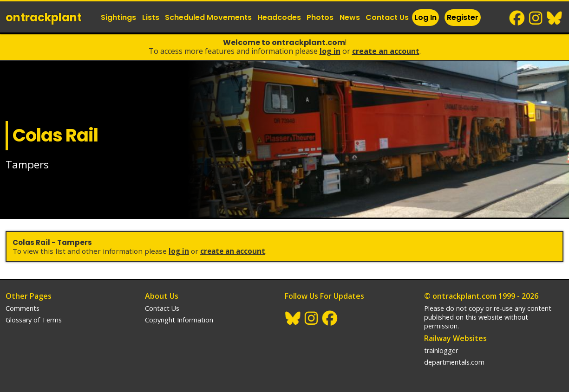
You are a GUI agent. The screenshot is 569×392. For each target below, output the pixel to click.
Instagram (536, 18)
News (350, 17)
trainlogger (441, 350)
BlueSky (555, 18)
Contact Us (387, 17)
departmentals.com (454, 362)
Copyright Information (179, 320)
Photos (320, 17)
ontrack (44, 17)
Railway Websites (455, 338)
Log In (425, 17)
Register (463, 17)
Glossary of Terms (34, 320)
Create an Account (386, 51)
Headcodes (279, 17)
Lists (151, 17)
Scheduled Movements (208, 17)
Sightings (118, 17)
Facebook (517, 18)
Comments (23, 308)
